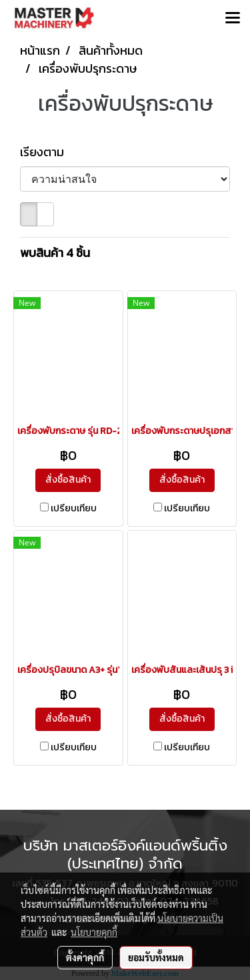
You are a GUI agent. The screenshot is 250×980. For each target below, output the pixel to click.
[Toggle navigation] (233, 19)
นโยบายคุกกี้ (94, 932)
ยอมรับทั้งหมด (156, 957)
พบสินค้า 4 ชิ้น (55, 253)
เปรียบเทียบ (74, 509)
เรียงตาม (46, 152)
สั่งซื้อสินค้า (68, 480)
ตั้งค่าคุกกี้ (85, 957)
